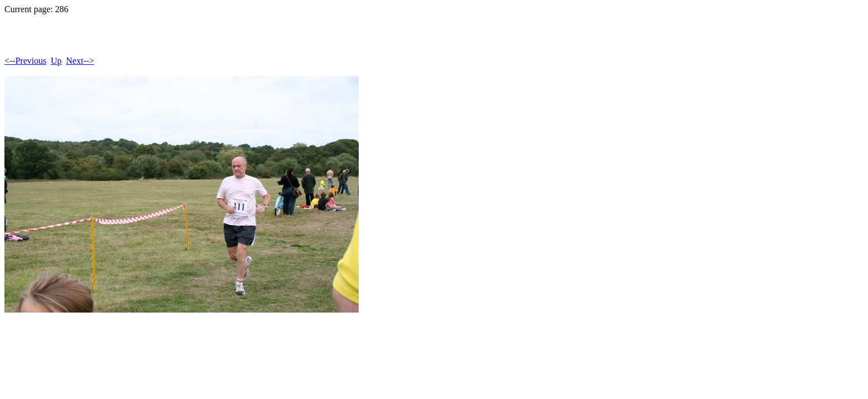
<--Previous (25, 61)
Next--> (80, 61)
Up (56, 61)
